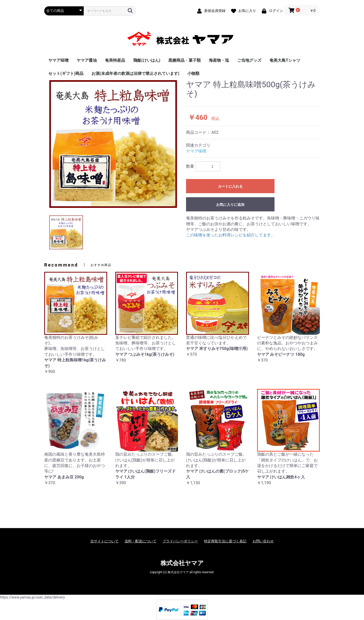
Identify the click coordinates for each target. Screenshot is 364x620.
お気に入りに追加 (230, 205)
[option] (113, 144)
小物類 (193, 73)
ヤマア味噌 (58, 60)
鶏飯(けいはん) (147, 60)
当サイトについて (104, 541)
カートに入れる (230, 186)
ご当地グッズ (249, 60)
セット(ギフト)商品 (66, 73)
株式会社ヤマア (182, 563)
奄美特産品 (115, 60)
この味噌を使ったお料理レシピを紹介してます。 (231, 235)
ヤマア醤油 (87, 60)
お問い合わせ (263, 541)
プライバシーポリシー (180, 541)
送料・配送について (141, 541)
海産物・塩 (219, 60)
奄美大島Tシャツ (285, 60)
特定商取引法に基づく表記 (225, 541)
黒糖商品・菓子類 (185, 60)
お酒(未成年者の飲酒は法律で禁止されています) (135, 73)
